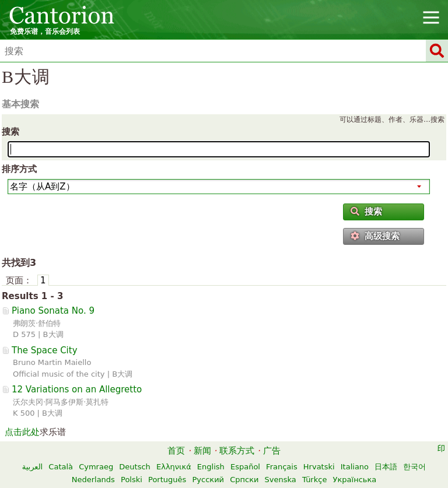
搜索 (10, 132)
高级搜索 (375, 236)
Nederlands (93, 480)
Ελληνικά (174, 467)
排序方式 (19, 169)
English (211, 467)
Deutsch (135, 467)
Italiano (355, 467)
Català (61, 467)
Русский (208, 480)
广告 (272, 451)
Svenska (281, 480)
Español (245, 467)
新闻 (202, 451)
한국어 (414, 467)
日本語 (386, 467)
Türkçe (314, 480)
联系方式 (237, 451)
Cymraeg (96, 467)
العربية (33, 467)
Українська (355, 480)
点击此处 (22, 432)
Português (167, 480)
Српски (244, 480)
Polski (132, 480)
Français (282, 467)
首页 (176, 451)
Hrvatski (319, 467)
